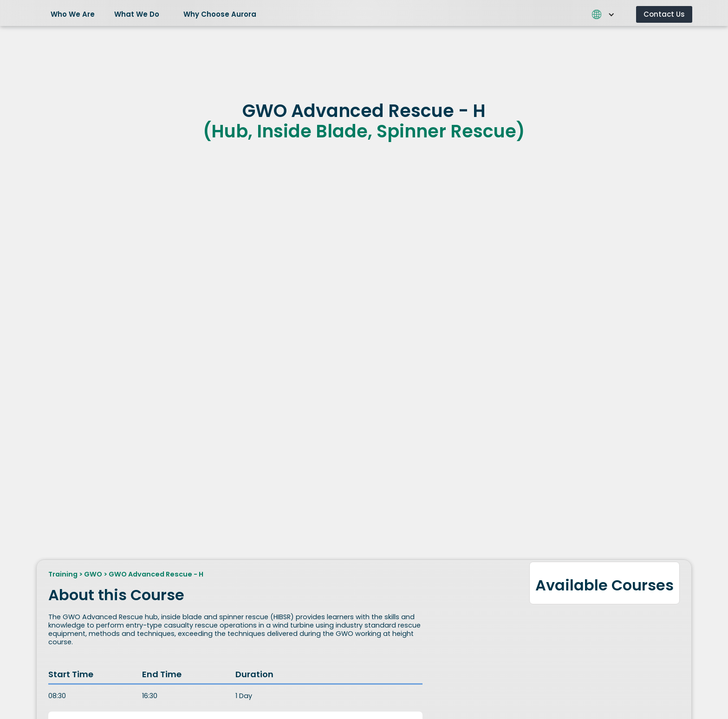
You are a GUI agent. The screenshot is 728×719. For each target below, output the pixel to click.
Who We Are (73, 14)
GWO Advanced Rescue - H (156, 574)
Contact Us (664, 14)
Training (63, 574)
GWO (93, 574)
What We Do (137, 14)
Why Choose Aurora (220, 14)
